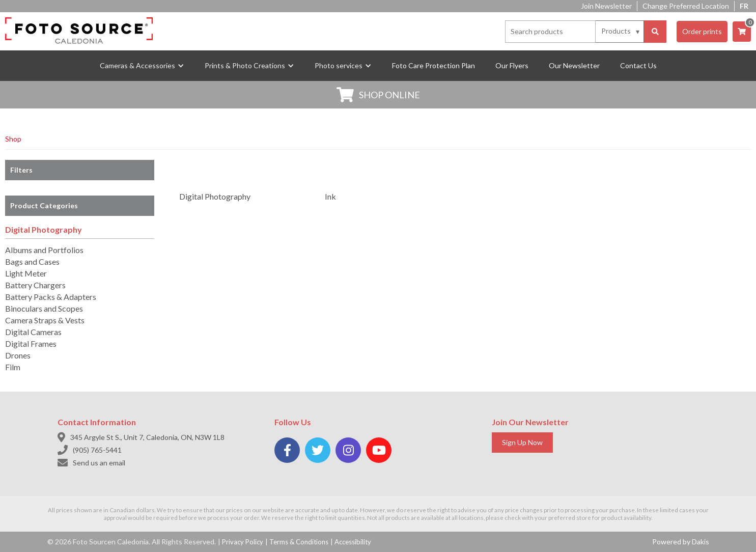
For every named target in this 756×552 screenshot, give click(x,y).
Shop (13, 139)
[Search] (655, 32)
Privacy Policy (243, 542)
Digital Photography (44, 229)
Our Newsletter (574, 65)
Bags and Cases (32, 261)
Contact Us (638, 65)
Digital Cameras (33, 332)
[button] (142, 66)
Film (13, 367)
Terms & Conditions (299, 542)
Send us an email (99, 463)
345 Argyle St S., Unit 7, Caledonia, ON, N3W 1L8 (147, 437)
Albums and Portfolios (44, 250)
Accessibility (353, 542)
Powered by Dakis (681, 542)
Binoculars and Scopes (44, 308)
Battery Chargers (35, 285)
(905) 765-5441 (97, 450)
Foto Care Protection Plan (433, 65)
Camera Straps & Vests (45, 320)
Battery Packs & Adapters (51, 297)
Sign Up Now (522, 442)
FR (744, 6)
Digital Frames (31, 343)
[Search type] (621, 31)
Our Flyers (512, 65)
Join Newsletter (606, 6)
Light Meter (26, 273)
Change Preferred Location (686, 6)
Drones (18, 355)
